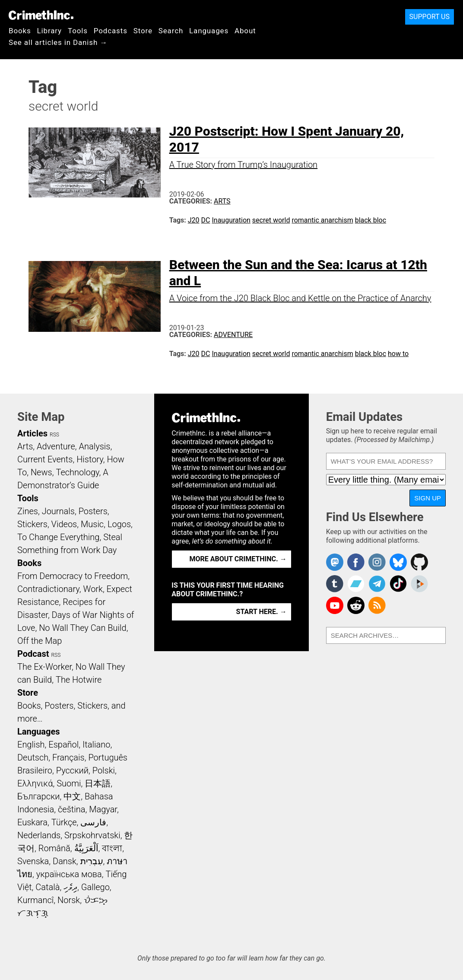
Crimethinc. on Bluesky (398, 562)
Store (143, 31)
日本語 (98, 783)
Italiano (96, 745)
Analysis (94, 446)
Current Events (45, 459)
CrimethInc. (41, 15)
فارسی (93, 822)
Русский (72, 770)
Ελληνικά (35, 783)
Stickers (32, 524)
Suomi (69, 783)
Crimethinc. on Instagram (377, 562)
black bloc (371, 220)
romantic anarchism (322, 220)
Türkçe (64, 822)
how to (398, 354)
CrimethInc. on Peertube (419, 584)
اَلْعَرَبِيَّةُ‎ (86, 848)
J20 (194, 220)
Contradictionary (48, 589)
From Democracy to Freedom (73, 576)
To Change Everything (58, 537)
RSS (54, 435)
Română (54, 848)
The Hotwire (79, 680)
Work (93, 589)
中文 (72, 796)
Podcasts (111, 31)
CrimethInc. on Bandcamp (356, 584)
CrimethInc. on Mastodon (335, 562)
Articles (32, 433)
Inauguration (231, 220)
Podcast (33, 654)
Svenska (33, 861)
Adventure (233, 335)
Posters (93, 511)
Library (49, 31)
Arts (222, 201)
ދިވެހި (70, 887)
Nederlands (39, 835)
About (245, 31)
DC (206, 220)
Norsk (69, 900)
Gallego (95, 887)
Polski (104, 770)
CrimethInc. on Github (419, 562)
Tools (78, 31)
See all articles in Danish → (58, 42)
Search (171, 31)
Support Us (430, 17)
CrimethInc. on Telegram (377, 584)
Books (20, 31)
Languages (209, 31)
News (41, 472)
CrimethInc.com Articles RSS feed (377, 605)
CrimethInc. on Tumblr (335, 584)
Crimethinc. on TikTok (398, 584)
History (90, 459)
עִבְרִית (92, 861)
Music (92, 524)
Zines (28, 511)
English (31, 745)
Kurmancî (35, 900)
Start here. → (262, 612)
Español (63, 745)
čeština (71, 809)
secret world (271, 220)
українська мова (69, 874)
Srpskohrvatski (92, 835)
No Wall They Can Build (83, 628)
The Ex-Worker (44, 667)
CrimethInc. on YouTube (335, 605)
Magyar (103, 809)
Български (39, 796)
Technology (77, 472)
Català (48, 887)
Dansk (65, 861)
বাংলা (112, 848)
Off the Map (40, 641)
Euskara (32, 822)
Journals (58, 511)
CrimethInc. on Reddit (356, 605)
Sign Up (428, 498)
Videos (64, 524)
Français (68, 757)
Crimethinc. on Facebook (356, 562)
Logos (119, 524)
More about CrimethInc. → (238, 559)
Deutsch (33, 757)
